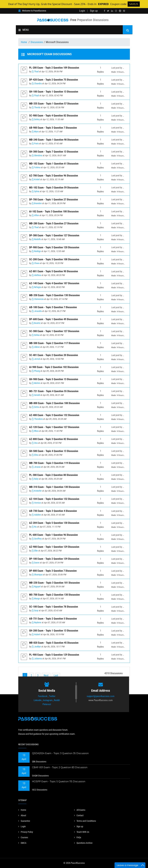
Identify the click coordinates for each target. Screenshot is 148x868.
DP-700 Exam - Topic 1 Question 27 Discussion (54, 200)
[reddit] (120, 11)
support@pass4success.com (101, 696)
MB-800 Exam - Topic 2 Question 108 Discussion (54, 403)
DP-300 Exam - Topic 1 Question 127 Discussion (54, 235)
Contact (79, 815)
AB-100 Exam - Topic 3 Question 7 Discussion (53, 307)
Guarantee (24, 821)
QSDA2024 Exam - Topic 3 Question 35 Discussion (60, 753)
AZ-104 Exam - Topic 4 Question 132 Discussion (54, 499)
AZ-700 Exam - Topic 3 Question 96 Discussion (54, 176)
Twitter (52, 696)
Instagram (48, 700)
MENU (24, 30)
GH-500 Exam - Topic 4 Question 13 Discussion (54, 451)
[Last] (56, 675)
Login (82, 11)
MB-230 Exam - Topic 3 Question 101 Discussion (54, 583)
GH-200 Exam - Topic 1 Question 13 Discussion (54, 631)
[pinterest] (124, 11)
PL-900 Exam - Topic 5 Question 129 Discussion (54, 655)
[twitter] (108, 11)
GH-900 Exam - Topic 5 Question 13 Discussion (54, 379)
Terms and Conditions (85, 821)
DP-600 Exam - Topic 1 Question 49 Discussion (54, 319)
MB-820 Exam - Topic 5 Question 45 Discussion (54, 643)
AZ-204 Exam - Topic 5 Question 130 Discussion (54, 523)
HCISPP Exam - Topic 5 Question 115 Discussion (59, 781)
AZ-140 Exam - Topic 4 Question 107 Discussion (54, 283)
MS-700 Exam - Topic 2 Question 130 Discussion (54, 595)
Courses (23, 837)
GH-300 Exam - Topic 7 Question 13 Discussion (54, 152)
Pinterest (47, 704)
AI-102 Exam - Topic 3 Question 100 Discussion (54, 212)
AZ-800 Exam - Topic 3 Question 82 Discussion (54, 439)
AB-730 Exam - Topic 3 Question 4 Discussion (53, 511)
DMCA (22, 843)
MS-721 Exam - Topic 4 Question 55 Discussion (54, 391)
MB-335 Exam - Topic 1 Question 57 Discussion (54, 104)
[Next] (46, 675)
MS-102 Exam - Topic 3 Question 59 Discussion (54, 188)
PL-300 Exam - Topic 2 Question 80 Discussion (53, 475)
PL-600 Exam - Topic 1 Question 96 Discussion (53, 535)
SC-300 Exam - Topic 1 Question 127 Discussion (54, 331)
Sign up (94, 11)
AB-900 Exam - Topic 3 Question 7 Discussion (53, 128)
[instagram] (116, 11)
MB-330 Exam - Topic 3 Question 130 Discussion (54, 295)
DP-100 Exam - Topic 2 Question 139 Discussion (54, 559)
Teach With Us (82, 832)
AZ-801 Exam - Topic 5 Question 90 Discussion (54, 271)
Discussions (37, 42)
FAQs (78, 837)
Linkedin (38, 700)
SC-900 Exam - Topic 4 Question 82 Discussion (54, 116)
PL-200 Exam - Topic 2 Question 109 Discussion (54, 68)
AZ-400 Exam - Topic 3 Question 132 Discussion (54, 415)
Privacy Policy (26, 832)
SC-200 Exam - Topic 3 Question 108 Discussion (54, 259)
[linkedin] (112, 11)
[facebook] (104, 11)
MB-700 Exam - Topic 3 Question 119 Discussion (54, 463)
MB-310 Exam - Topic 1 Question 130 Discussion (54, 487)
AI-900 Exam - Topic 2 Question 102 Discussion (54, 367)
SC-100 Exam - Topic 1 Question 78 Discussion (54, 607)
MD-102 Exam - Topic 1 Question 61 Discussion (54, 164)
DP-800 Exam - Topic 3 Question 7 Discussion (53, 571)
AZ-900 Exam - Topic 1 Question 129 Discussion (54, 547)
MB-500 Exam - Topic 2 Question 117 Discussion (54, 343)
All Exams (80, 810)
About (22, 815)
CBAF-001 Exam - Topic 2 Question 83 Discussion (60, 767)
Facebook (43, 696)
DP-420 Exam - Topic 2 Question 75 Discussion (54, 80)
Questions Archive (83, 843)
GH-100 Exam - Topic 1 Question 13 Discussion (54, 92)
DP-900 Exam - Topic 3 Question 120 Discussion (54, 247)
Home (24, 42)
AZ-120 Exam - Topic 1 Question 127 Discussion (54, 427)
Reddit (57, 700)
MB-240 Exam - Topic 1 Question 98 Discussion (54, 140)
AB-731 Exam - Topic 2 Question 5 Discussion (53, 619)
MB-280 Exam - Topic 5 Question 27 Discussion (54, 223)
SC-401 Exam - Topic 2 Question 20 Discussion (54, 355)
